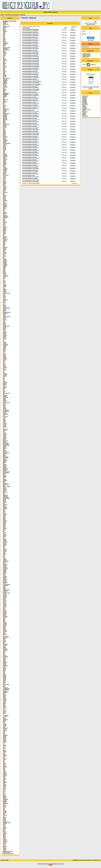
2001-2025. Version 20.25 (58, 864)
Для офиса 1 (85, 104)
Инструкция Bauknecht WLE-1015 (30, 173)
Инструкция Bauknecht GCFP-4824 (30, 74)
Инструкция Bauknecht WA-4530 (30, 121)
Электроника (85, 116)
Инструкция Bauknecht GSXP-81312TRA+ (32, 84)
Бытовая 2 (85, 101)
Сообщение (91, 65)
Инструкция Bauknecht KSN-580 (29, 108)
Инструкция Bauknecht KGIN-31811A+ (31, 89)
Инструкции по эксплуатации (12, 15)
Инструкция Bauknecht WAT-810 (29, 162)
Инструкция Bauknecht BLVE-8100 (30, 40)
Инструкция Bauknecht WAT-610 (29, 157)
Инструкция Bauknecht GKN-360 (30, 79)
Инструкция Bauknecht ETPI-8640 (30, 71)
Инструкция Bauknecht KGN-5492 (30, 100)
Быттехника (85, 112)
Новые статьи (85, 96)
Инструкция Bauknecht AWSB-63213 (30, 29)
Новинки (50, 12)
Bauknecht (23, 15)
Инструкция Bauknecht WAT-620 (29, 160)
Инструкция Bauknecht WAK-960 (30, 149)
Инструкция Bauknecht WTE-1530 (30, 178)
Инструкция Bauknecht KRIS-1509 (30, 105)
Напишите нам (86, 57)
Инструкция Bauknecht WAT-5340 (30, 155)
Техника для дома (86, 110)
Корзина (55, 12)
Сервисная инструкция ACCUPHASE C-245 (91, 87)
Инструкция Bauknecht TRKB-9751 (30, 115)
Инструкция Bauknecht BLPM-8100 (30, 32)
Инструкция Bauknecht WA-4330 (30, 118)
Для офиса (85, 103)
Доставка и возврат (87, 54)
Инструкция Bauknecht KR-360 (29, 102)
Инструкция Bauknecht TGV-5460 (30, 113)
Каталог (2, 15)
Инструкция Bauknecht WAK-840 (30, 142)
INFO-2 (84, 115)
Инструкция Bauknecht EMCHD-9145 (31, 66)
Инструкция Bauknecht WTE (29, 175)
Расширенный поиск (91, 24)
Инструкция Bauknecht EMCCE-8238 (31, 61)
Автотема (84, 114)
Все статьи (85, 97)
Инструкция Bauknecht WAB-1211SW (31, 134)
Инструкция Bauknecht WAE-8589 (30, 136)
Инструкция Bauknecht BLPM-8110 (30, 35)
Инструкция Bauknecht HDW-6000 (30, 87)
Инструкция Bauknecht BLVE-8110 (30, 42)
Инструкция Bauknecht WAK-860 (30, 144)
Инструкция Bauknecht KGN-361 (30, 97)
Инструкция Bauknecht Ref (28, 110)
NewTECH (85, 99)
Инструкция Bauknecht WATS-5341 (30, 170)
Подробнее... (73, 30)
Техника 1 (85, 106)
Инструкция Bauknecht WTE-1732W (30, 181)
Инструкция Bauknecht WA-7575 (30, 126)
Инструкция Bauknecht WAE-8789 (30, 139)
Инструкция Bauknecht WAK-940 (30, 147)
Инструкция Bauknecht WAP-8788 (30, 152)
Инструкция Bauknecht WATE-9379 (30, 168)
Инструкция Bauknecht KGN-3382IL (30, 95)
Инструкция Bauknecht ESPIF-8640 (30, 68)
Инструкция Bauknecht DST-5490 (30, 50)
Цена (66, 28)
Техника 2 (85, 107)
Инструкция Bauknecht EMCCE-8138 (31, 58)
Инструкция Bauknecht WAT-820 (29, 165)
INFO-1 (84, 111)
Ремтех (84, 105)
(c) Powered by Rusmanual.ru (44, 864)
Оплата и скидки (86, 55)
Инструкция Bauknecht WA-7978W (30, 131)
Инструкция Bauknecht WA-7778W (30, 128)
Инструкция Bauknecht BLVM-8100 (30, 45)
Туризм (84, 113)
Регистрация (91, 40)
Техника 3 (85, 108)
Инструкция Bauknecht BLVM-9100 (30, 48)
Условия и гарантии (87, 56)
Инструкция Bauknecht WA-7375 (30, 123)
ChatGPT (84, 98)
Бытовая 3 (85, 102)
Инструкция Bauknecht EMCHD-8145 (31, 63)
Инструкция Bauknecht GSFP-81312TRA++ (32, 82)
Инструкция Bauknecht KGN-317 (30, 92)
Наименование (26, 28)
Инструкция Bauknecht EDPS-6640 (30, 55)
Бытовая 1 (85, 100)
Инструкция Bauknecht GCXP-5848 (30, 76)
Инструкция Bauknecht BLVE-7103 (30, 37)
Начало (46, 12)
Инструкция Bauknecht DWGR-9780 (30, 53)
